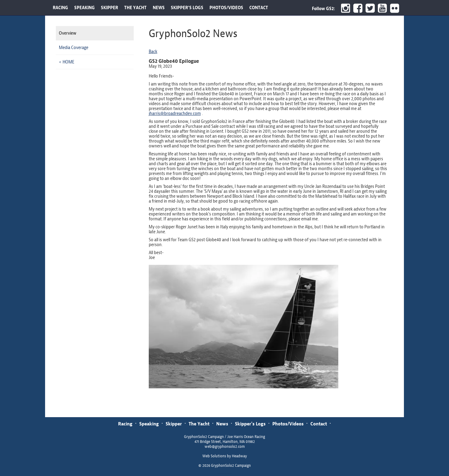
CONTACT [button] (259, 8)
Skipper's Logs (250, 424)
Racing (125, 424)
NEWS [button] (159, 8)
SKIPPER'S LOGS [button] (187, 8)
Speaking (149, 424)
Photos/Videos (288, 424)
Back (153, 51)
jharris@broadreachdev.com (175, 113)
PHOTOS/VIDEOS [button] (226, 8)
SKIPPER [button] (109, 8)
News (222, 424)
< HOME (67, 62)
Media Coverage (74, 48)
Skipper (174, 424)
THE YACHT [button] (135, 8)
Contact (319, 424)
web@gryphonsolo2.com (225, 447)
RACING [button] (60, 8)
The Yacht (199, 424)
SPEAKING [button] (84, 8)
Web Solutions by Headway (225, 456)
